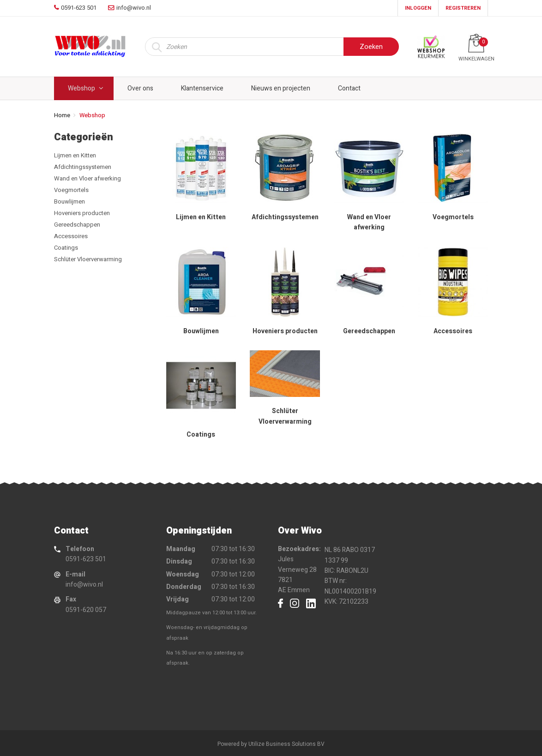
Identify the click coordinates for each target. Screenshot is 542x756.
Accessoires (71, 236)
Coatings (66, 248)
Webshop (81, 88)
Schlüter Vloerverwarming (88, 259)
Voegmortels (71, 190)
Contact (349, 88)
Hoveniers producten (82, 213)
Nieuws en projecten (281, 88)
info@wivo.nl (84, 585)
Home (62, 115)
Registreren (463, 8)
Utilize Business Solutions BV (286, 744)
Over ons (140, 88)
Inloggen (418, 8)
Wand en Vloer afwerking (87, 178)
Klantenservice (202, 88)
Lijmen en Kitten (75, 155)
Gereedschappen (77, 225)
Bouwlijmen (69, 201)
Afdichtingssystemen (83, 167)
